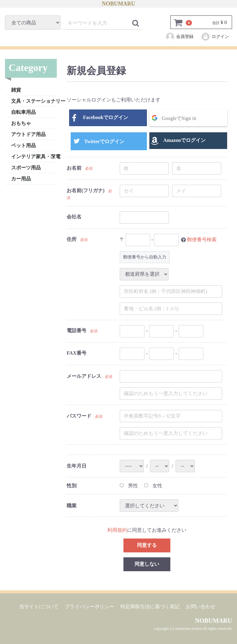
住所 (72, 239)
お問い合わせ (201, 607)
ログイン (215, 37)
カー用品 (21, 178)
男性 (129, 485)
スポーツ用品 (26, 167)
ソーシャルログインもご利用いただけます (114, 99)
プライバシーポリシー (89, 607)
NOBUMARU (118, 4)
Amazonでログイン (178, 141)
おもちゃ (21, 123)
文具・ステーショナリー (34, 101)
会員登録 (179, 37)
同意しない (147, 564)
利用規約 (117, 530)
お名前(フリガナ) (86, 190)
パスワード (79, 416)
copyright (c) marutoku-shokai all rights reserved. (193, 629)
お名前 (74, 168)
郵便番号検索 (202, 239)
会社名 (74, 217)
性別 (72, 485)
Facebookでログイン (99, 118)
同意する (147, 545)
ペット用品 (23, 145)
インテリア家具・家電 (34, 156)
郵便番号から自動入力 (145, 257)
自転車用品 (23, 112)
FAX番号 (77, 353)
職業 (72, 505)
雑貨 (16, 90)
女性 (153, 485)
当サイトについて (39, 607)
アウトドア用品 (28, 134)
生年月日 (77, 466)
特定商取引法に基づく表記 (150, 607)
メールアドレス (84, 376)
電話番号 (77, 330)
